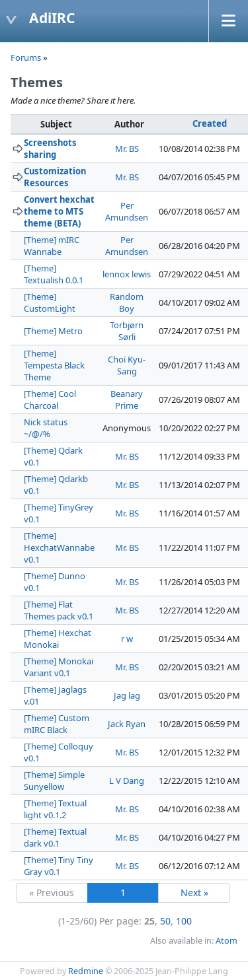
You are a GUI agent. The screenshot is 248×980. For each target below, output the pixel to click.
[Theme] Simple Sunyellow (54, 781)
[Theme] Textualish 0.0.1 (54, 274)
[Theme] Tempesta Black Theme (54, 365)
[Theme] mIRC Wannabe (52, 246)
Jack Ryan (127, 724)
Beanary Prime (127, 400)
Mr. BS (127, 149)
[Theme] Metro (53, 331)
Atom (227, 941)
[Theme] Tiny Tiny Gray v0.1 (59, 866)
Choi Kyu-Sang (127, 365)
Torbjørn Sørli (127, 331)
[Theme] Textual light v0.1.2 (55, 809)
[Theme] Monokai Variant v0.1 (59, 667)
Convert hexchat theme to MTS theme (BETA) (59, 211)
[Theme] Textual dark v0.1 (55, 837)
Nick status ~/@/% (46, 428)
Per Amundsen (127, 211)
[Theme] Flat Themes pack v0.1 (59, 610)
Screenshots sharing (50, 149)
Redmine (86, 971)
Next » (194, 892)
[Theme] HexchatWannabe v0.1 (59, 547)
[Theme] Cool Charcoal (50, 400)
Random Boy (127, 302)
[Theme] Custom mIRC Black (57, 724)
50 (165, 921)
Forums (26, 57)
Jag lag (127, 695)
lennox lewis (127, 274)
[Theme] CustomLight (50, 302)
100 (184, 921)
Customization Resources (55, 177)
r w (127, 639)
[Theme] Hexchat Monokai (58, 639)
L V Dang (127, 781)
